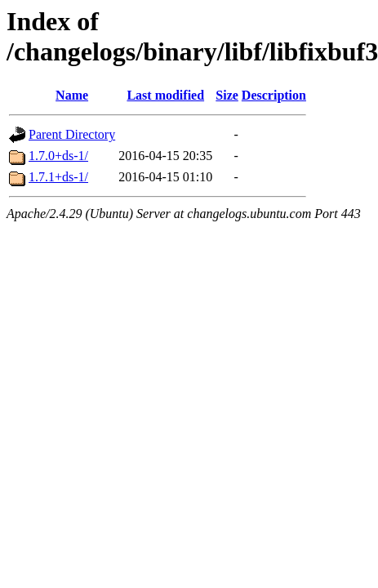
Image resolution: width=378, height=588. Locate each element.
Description (274, 95)
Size (227, 95)
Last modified (165, 95)
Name (72, 95)
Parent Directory (72, 134)
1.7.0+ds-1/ (58, 156)
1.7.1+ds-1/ (58, 177)
